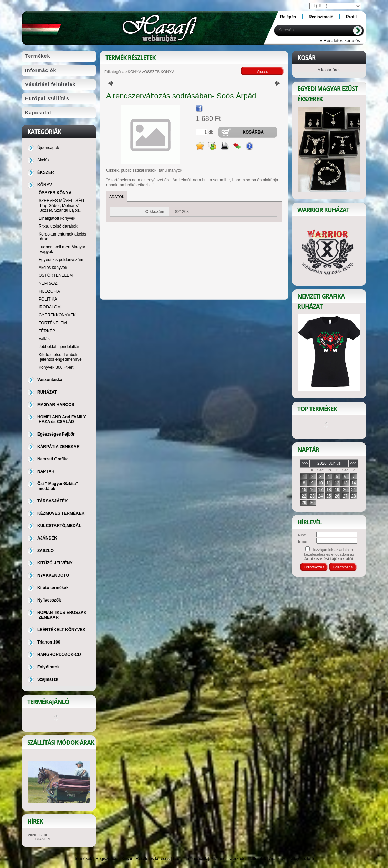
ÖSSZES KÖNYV (55, 193)
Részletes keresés (153, 859)
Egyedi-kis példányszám (61, 260)
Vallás (44, 339)
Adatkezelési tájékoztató (291, 859)
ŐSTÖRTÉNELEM (56, 275)
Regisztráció (107, 859)
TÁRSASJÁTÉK (53, 501)
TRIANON (42, 839)
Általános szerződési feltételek (238, 859)
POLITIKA (48, 299)
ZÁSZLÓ (45, 551)
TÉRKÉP (47, 331)
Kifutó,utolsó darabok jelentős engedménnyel (60, 357)
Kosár (127, 859)
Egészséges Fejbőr (56, 434)
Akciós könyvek (53, 268)
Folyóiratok (48, 667)
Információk (196, 859)
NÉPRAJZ (48, 283)
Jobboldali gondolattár (59, 347)
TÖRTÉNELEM (53, 323)
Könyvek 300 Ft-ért (56, 367)
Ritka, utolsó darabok (58, 226)
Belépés (288, 17)
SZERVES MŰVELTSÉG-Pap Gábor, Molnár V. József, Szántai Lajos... (62, 206)
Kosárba (253, 132)
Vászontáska (50, 380)
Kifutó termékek (53, 588)
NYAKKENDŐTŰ (53, 575)
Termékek (83, 859)
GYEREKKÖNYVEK (57, 315)
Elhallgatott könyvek (57, 218)
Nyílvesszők (49, 600)
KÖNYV (135, 72)
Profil (178, 859)
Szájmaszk (48, 679)
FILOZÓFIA (49, 291)
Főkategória (114, 72)
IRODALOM (50, 307)
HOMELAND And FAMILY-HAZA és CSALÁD (62, 419)
